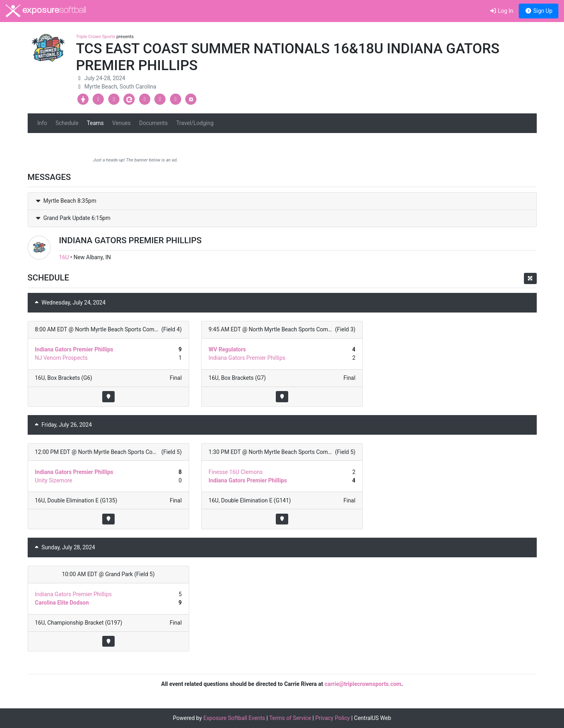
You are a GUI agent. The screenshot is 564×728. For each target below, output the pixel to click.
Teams (95, 123)
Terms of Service (290, 718)
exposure (46, 11)
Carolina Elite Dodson (62, 603)
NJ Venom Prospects (61, 358)
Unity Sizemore (54, 480)
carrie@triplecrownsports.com (363, 684)
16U (64, 257)
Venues (121, 123)
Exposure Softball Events (234, 718)
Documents (153, 123)
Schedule (67, 123)
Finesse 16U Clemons (236, 472)
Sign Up (539, 11)
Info (42, 123)
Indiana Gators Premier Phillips (74, 349)
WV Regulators (227, 349)
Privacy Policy (333, 718)
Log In (501, 11)
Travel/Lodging (195, 123)
